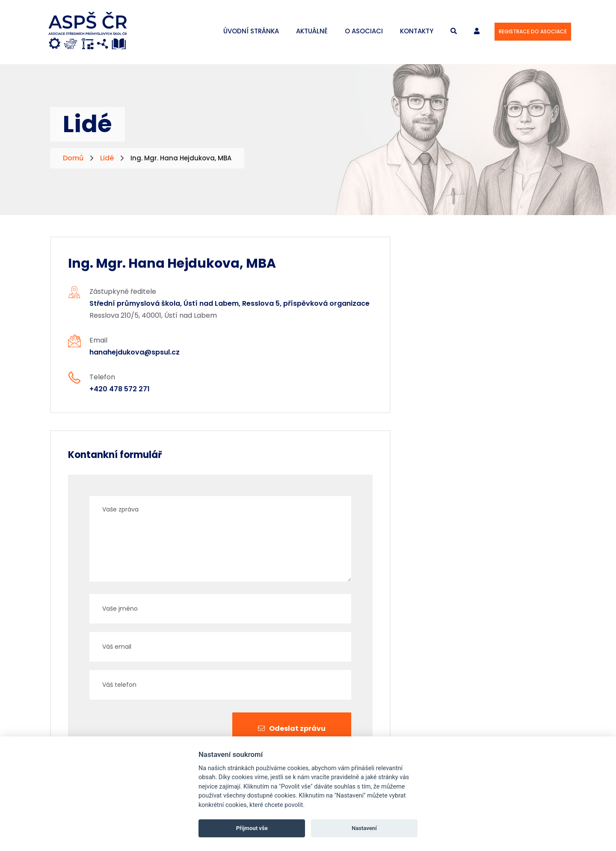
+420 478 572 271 (120, 389)
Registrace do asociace (533, 31)
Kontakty (417, 31)
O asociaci (364, 31)
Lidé (107, 158)
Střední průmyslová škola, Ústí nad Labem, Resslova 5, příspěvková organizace (230, 303)
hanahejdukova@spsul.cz (135, 352)
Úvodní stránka (251, 31)
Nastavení (364, 828)
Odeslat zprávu (292, 728)
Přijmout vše (252, 828)
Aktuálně (312, 31)
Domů (73, 158)
